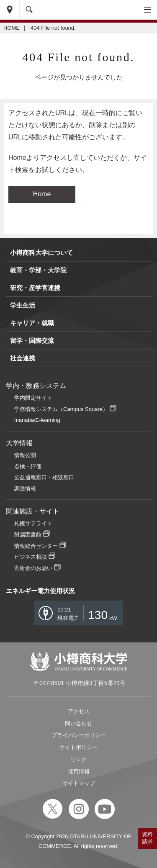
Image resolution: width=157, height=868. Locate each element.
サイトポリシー (78, 747)
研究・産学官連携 (35, 288)
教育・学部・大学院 (38, 270)
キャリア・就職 (32, 323)
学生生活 (23, 305)
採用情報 (79, 772)
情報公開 (25, 455)
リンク (78, 759)
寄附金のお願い (33, 568)
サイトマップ (79, 783)
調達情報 (25, 489)
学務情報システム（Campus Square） (61, 409)
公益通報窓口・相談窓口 (44, 477)
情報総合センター (36, 546)
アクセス (79, 711)
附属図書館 (28, 535)
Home (42, 194)
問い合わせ (78, 723)
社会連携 (23, 358)
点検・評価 (28, 466)
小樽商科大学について (41, 253)
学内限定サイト (33, 398)
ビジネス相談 (31, 557)
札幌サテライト (33, 523)
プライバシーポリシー (79, 735)
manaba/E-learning (37, 420)
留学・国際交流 (32, 340)
